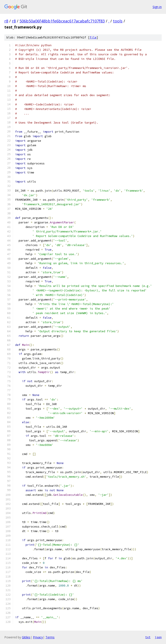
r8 (6, 21)
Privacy (38, 637)
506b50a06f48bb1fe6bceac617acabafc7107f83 (62, 21)
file (93, 37)
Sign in (157, 7)
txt (148, 637)
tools (118, 21)
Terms (50, 637)
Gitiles (26, 637)
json (158, 637)
